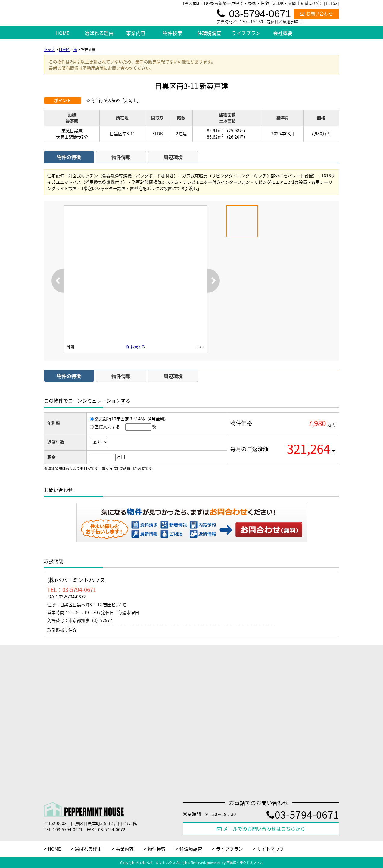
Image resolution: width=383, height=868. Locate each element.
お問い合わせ (316, 14)
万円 (121, 457)
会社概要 (283, 33)
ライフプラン (246, 33)
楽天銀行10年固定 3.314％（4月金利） (131, 419)
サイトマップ (270, 849)
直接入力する (107, 426)
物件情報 (121, 157)
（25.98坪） (236, 130)
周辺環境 (173, 157)
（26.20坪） (236, 137)
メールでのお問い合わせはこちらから (261, 829)
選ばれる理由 (99, 33)
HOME (62, 33)
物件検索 (173, 33)
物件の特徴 (69, 157)
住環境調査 (209, 33)
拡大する (135, 347)
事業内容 (136, 33)
